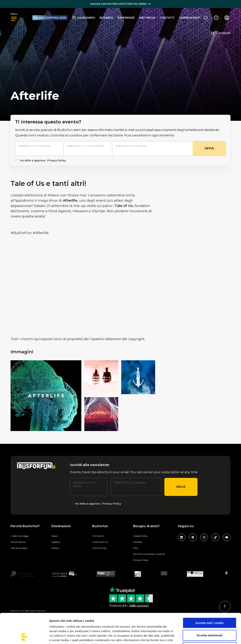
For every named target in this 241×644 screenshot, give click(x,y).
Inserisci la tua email (131, 146)
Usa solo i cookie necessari (210, 619)
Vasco (54, 536)
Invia (181, 487)
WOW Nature (18, 542)
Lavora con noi (100, 542)
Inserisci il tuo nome (34, 146)
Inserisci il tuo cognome (85, 146)
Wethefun (147, 18)
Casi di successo (19, 548)
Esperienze (126, 18)
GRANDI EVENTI (190, 18)
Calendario (84, 18)
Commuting (99, 548)
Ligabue (56, 542)
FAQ (136, 548)
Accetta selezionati (210, 607)
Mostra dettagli (198, 637)
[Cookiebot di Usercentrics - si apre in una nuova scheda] (24, 637)
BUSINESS (106, 18)
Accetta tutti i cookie (210, 595)
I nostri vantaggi (19, 536)
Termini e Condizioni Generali (149, 554)
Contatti (167, 18)
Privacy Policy (57, 160)
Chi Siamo (98, 536)
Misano (55, 548)
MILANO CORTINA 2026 (50, 18)
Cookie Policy (140, 536)
